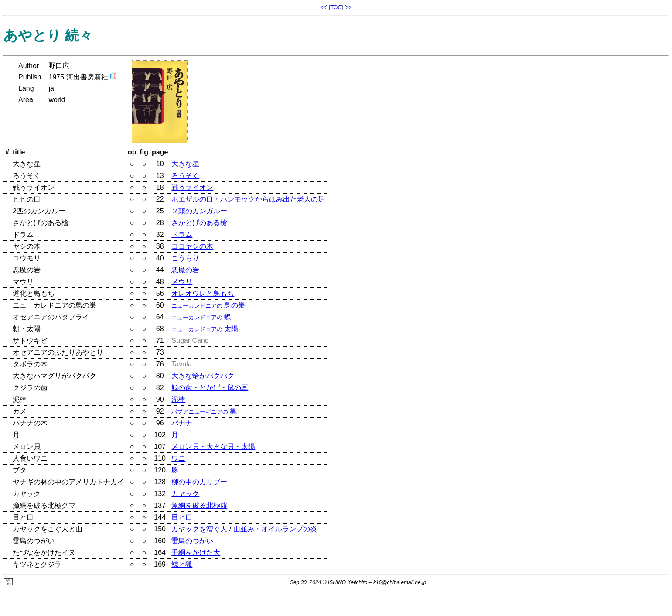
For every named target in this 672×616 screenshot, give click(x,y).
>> (349, 7)
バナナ (182, 423)
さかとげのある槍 (199, 223)
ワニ (178, 458)
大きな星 (185, 164)
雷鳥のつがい (192, 541)
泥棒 (178, 399)
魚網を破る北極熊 (199, 505)
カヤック (185, 494)
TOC (336, 7)
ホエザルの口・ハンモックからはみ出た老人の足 (248, 199)
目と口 (182, 517)
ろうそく (185, 176)
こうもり (185, 258)
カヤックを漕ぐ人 (199, 529)
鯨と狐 (182, 564)
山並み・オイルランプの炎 (275, 529)
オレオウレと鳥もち (203, 293)
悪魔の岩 (185, 270)
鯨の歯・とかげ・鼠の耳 (210, 388)
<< (323, 7)
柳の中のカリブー (199, 482)
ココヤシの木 (192, 246)
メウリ (182, 282)
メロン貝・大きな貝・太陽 (213, 447)
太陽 (205, 329)
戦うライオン (192, 187)
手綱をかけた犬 (196, 553)
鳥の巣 (208, 305)
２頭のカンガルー (199, 211)
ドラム (182, 234)
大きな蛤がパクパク (203, 376)
